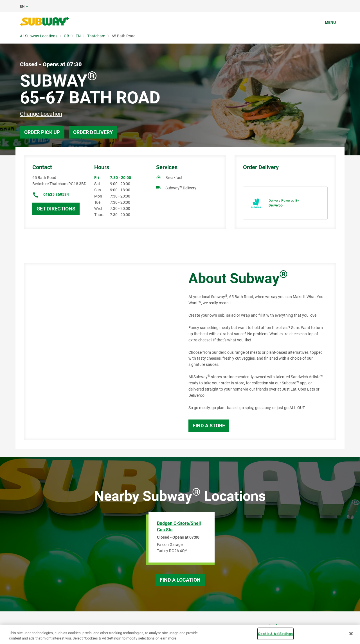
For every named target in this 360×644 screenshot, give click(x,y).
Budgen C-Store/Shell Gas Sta (179, 527)
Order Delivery (93, 132)
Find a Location (180, 580)
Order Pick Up (42, 132)
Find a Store (209, 426)
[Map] (100, 352)
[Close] (351, 634)
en (22, 6)
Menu (330, 22)
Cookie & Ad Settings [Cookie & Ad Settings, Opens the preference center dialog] (275, 634)
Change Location (41, 114)
